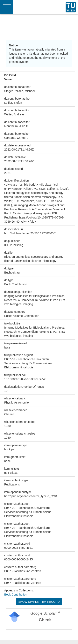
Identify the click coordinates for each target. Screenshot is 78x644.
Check (45, 620)
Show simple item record (39, 602)
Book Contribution (16, 595)
